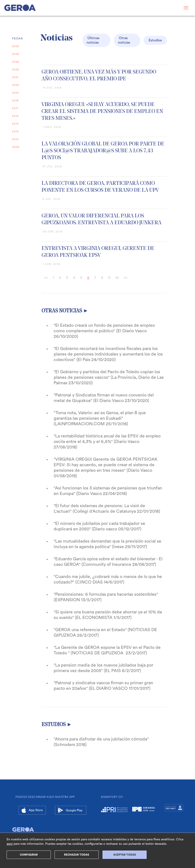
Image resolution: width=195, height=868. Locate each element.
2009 (16, 147)
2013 (16, 131)
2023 (16, 62)
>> (126, 278)
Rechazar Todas (77, 855)
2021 (15, 77)
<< (46, 278)
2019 (16, 93)
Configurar (29, 855)
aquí (10, 844)
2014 (16, 124)
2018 (16, 101)
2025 (16, 46)
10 (117, 278)
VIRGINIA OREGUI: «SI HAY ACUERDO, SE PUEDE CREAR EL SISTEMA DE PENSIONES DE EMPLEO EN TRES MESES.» (102, 112)
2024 (16, 54)
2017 (15, 108)
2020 (16, 85)
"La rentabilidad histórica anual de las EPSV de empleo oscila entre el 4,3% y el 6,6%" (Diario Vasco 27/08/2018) (107, 442)
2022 (16, 70)
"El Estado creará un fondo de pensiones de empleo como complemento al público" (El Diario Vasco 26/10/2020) (104, 331)
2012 (15, 139)
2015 (16, 116)
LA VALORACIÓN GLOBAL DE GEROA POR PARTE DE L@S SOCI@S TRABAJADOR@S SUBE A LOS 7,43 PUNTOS (103, 151)
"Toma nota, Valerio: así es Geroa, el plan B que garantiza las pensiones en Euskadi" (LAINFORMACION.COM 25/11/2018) (100, 418)
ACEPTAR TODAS (125, 855)
